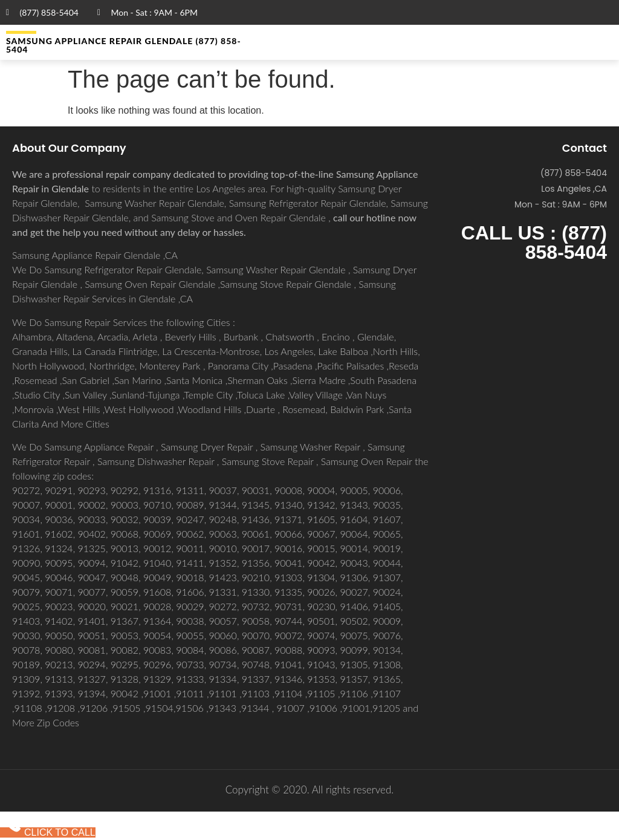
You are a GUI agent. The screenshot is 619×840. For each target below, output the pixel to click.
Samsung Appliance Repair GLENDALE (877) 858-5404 (124, 45)
